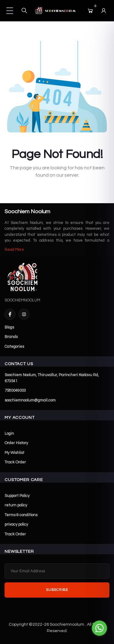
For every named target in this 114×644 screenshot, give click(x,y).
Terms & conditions (21, 515)
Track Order (15, 462)
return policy (16, 505)
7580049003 (15, 390)
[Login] (104, 11)
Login (9, 434)
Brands (11, 337)
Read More (14, 250)
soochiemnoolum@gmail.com (30, 400)
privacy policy (16, 524)
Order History (16, 443)
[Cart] (90, 11)
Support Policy (17, 496)
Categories (14, 347)
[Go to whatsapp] (99, 628)
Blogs (9, 327)
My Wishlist (14, 453)
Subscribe (57, 590)
